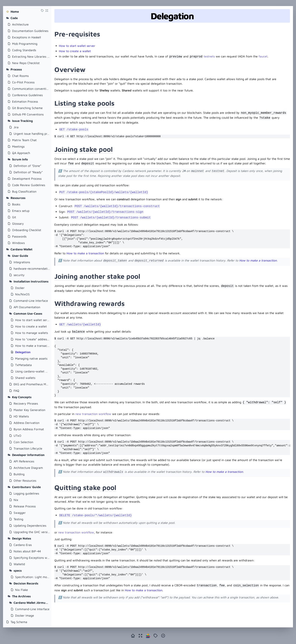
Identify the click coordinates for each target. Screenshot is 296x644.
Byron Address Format (29, 429)
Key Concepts (22, 397)
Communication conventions (31, 89)
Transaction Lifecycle (28, 448)
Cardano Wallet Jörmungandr (32, 603)
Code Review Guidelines (29, 185)
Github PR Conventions (28, 114)
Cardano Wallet (22, 249)
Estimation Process (25, 101)
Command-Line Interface (31, 301)
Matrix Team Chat (24, 140)
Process (16, 69)
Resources (18, 198)
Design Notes (22, 538)
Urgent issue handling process (32, 134)
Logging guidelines (26, 493)
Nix (16, 500)
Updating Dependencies (30, 526)
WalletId (19, 564)
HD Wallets (21, 416)
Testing (18, 519)
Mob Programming (25, 44)
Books (16, 204)
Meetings (18, 146)
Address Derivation (27, 423)
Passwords (19, 236)
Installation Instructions (31, 281)
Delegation (23, 352)
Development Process (27, 179)
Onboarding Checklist (27, 230)
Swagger (20, 513)
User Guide (20, 256)
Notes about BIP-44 (27, 551)
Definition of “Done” (27, 166)
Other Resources (25, 481)
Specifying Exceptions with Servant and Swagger (32, 558)
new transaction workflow (93, 414)
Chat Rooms (20, 76)
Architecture (20, 24)
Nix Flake (22, 590)
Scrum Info (20, 159)
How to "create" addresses (32, 339)
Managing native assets (31, 358)
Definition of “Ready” (28, 172)
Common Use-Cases (28, 313)
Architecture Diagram (28, 468)
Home (15, 12)
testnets (209, 56)
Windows (18, 243)
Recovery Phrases (26, 403)
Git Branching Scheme (27, 108)
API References (24, 461)
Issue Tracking (22, 121)
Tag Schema (19, 622)
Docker (20, 288)
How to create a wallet (31, 326)
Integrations (22, 262)
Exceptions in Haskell (27, 37)
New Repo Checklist (26, 63)
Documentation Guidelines (30, 31)
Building (19, 474)
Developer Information (28, 455)
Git (14, 217)
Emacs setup (21, 211)
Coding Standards (24, 50)
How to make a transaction (32, 346)
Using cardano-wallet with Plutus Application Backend (32, 371)
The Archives (21, 596)
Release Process (25, 506)
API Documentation (27, 307)
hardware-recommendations (32, 269)
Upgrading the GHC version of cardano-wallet (32, 532)
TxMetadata (23, 365)
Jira (16, 127)
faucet (263, 56)
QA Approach (21, 153)
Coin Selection (23, 442)
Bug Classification (24, 191)
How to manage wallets (32, 333)
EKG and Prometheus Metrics (32, 384)
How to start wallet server (32, 320)
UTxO (17, 436)
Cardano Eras (23, 545)
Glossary (18, 224)
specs (18, 570)
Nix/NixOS (22, 294)
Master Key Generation (29, 410)
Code (14, 18)
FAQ (16, 391)
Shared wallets (25, 378)
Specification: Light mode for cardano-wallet (32, 577)
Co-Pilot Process (23, 82)
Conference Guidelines (27, 95)
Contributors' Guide (26, 487)
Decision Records (26, 583)
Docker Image (25, 615)
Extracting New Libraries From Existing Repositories (31, 57)
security (19, 275)
